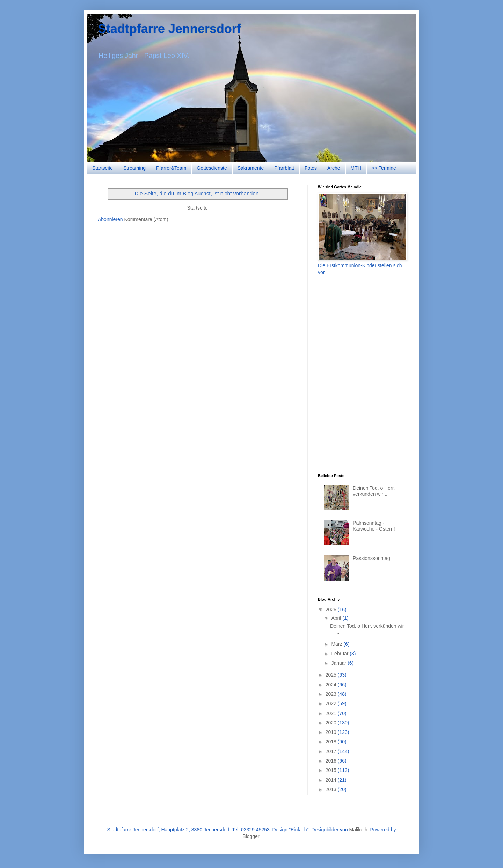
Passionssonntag (371, 558)
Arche (334, 168)
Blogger (251, 836)
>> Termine (384, 168)
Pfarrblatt (284, 168)
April (337, 618)
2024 (332, 685)
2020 (332, 723)
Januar (339, 663)
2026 (332, 610)
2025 (332, 675)
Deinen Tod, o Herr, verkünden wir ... (374, 491)
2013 (332, 789)
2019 (332, 732)
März (337, 644)
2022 (332, 703)
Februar (340, 654)
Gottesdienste (212, 168)
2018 (332, 742)
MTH (356, 168)
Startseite (103, 168)
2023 (332, 694)
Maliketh (358, 830)
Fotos (311, 168)
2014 (332, 780)
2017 (332, 751)
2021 (332, 713)
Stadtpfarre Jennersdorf (169, 29)
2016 (332, 761)
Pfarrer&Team (171, 168)
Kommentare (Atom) (146, 219)
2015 (332, 770)
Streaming (134, 168)
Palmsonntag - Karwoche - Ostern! (374, 526)
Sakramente (251, 168)
